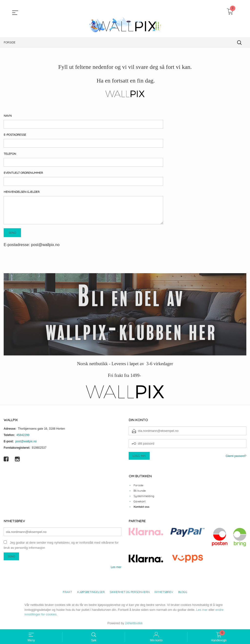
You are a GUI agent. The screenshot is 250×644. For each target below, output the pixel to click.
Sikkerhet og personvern (130, 592)
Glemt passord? (236, 456)
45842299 (23, 435)
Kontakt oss (141, 507)
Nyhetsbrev (164, 592)
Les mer (116, 567)
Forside (138, 485)
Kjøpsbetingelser (91, 592)
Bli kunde (140, 491)
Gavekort (140, 501)
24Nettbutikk (134, 623)
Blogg (183, 592)
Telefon (10, 154)
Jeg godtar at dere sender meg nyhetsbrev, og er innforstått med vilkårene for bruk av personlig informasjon (61, 545)
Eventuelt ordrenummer (23, 173)
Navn (8, 116)
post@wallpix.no (26, 441)
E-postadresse (15, 135)
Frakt (67, 592)
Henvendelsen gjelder (22, 192)
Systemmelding (144, 496)
